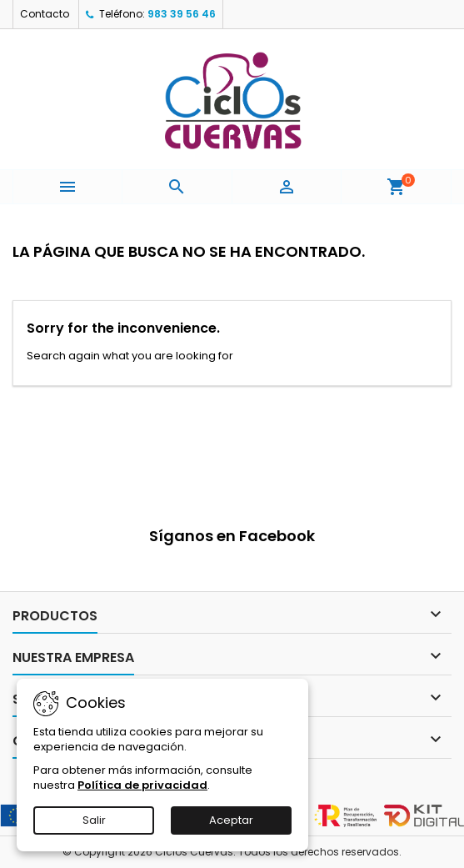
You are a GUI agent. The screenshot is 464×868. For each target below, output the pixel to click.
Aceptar (231, 820)
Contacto (45, 14)
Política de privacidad (142, 785)
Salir (94, 820)
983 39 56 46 (182, 14)
